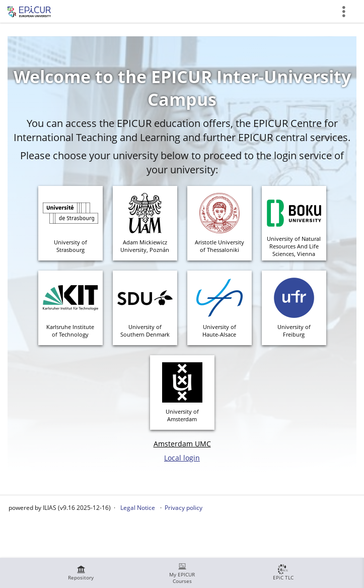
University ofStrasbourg (70, 246)
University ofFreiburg (294, 331)
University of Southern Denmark (145, 331)
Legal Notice (138, 508)
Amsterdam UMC (182, 444)
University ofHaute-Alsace (219, 331)
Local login (182, 458)
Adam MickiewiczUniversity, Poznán (145, 246)
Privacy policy (184, 508)
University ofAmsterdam (182, 415)
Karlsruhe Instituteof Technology (70, 331)
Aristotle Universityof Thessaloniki (220, 246)
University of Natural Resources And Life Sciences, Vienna (294, 246)
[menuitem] (81, 573)
